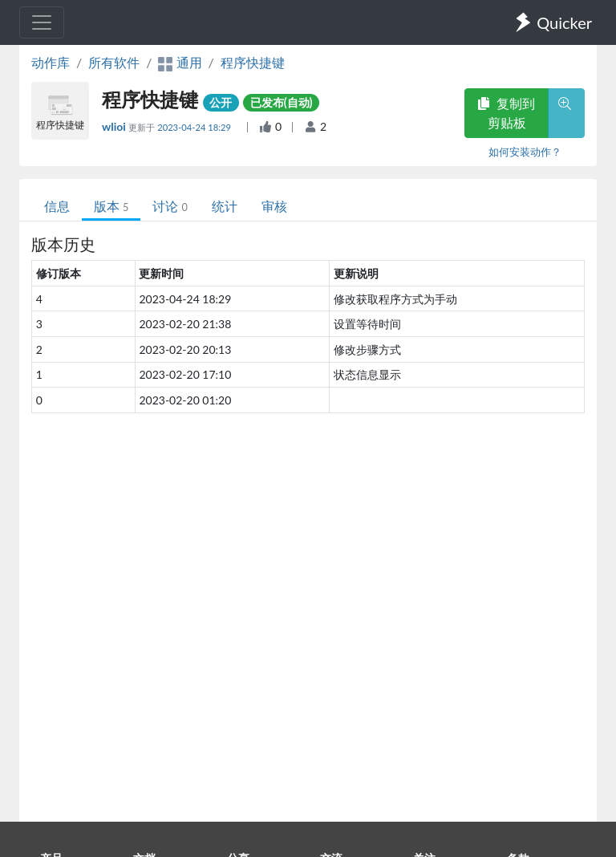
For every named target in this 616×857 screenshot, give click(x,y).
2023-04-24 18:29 (195, 127)
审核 (274, 206)
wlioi (115, 126)
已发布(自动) (282, 102)
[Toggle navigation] (42, 22)
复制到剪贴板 (506, 113)
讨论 (170, 206)
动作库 (51, 62)
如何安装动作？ (525, 152)
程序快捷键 (253, 62)
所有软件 (114, 62)
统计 (225, 206)
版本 (111, 206)
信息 (57, 206)
